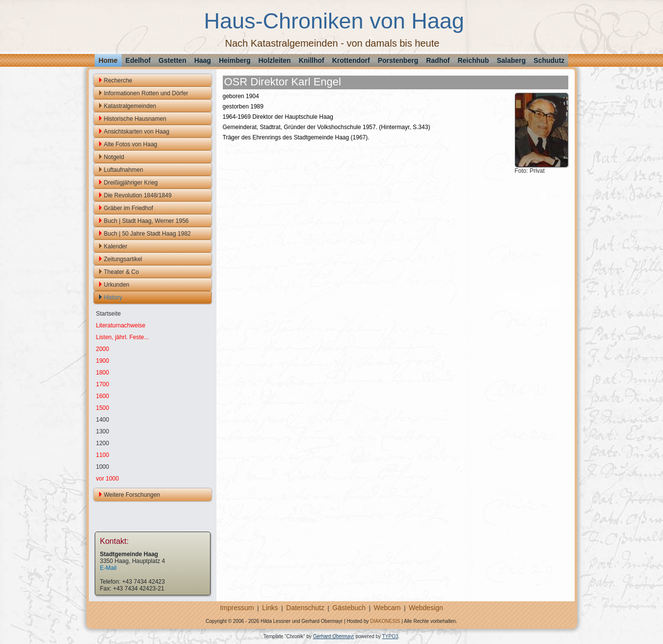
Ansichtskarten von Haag (137, 132)
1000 (103, 467)
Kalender (116, 246)
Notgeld (114, 157)
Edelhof (138, 60)
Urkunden (117, 285)
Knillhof (312, 60)
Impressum (237, 608)
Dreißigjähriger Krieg (131, 183)
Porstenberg (398, 60)
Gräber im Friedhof (129, 208)
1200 (103, 443)
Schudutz (549, 60)
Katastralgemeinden (130, 106)
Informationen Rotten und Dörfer (146, 93)
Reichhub (473, 60)
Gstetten (172, 60)
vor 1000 (108, 479)
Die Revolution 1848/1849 (138, 195)
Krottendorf (351, 60)
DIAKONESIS (385, 621)
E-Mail (108, 568)
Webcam (387, 608)
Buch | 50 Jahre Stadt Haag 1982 (147, 234)
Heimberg (235, 60)
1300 (103, 431)
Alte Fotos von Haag (131, 144)
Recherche (118, 80)
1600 (103, 396)
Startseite (109, 314)
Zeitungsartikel (123, 259)
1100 (103, 455)
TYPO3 (390, 636)
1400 (103, 420)
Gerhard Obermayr (334, 636)
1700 (103, 384)
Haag (203, 60)
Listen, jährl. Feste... (123, 337)
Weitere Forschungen (132, 495)
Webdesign (426, 608)
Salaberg (511, 60)
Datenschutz (305, 608)
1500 (103, 408)
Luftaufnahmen (124, 170)
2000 (103, 349)
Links (270, 608)
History (113, 297)
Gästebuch (349, 608)
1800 (103, 373)
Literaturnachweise (121, 325)
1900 (103, 361)
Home (108, 60)
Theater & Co (121, 272)
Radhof (438, 60)
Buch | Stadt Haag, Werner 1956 (146, 221)
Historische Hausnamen (135, 119)
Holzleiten (275, 60)
